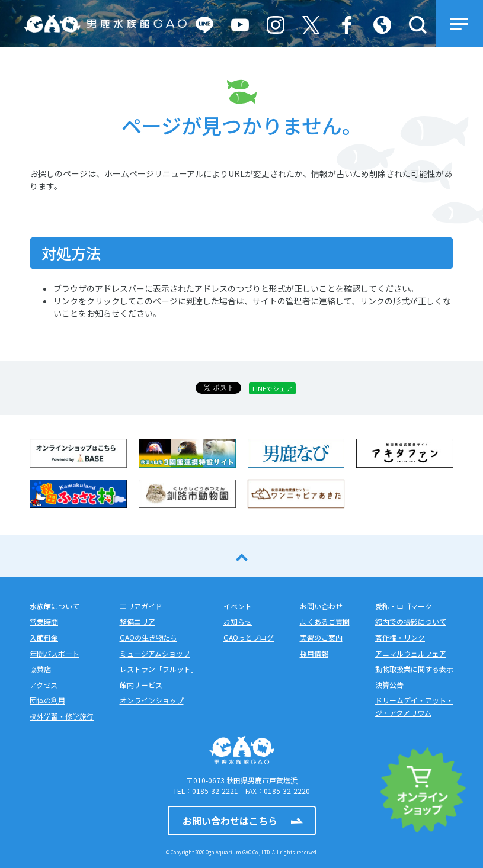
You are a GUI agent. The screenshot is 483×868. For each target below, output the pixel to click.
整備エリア (137, 621)
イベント (238, 606)
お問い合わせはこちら (230, 821)
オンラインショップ (152, 700)
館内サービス (141, 685)
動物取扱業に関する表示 (414, 669)
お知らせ (238, 621)
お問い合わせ (321, 606)
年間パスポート (55, 653)
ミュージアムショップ (155, 653)
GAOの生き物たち (148, 637)
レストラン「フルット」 (159, 669)
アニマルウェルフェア (411, 653)
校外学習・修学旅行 (62, 716)
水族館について (55, 606)
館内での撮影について (411, 621)
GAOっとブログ (249, 637)
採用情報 (314, 653)
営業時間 (44, 621)
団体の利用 (47, 700)
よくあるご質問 (325, 621)
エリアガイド (141, 606)
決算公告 (389, 685)
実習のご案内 (321, 637)
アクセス (44, 685)
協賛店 (40, 669)
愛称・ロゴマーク (404, 606)
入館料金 (44, 637)
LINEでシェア (272, 388)
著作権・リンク (400, 637)
